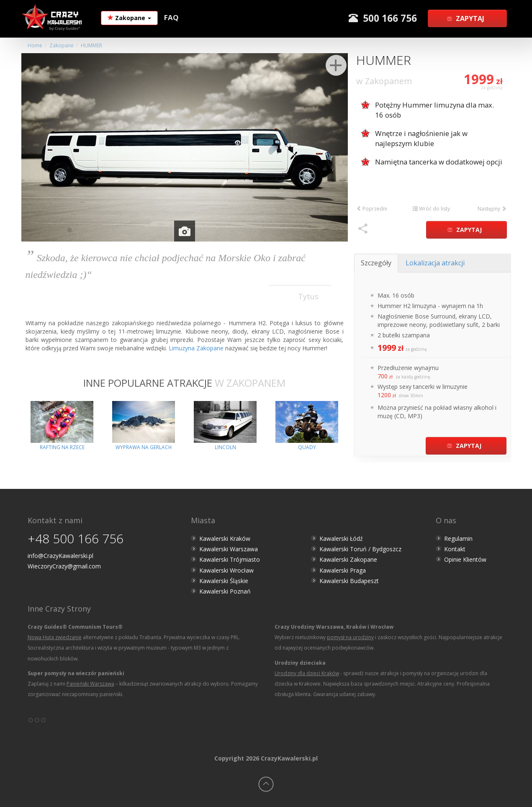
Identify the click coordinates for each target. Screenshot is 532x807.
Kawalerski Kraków (225, 538)
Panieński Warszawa (90, 684)
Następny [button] (492, 209)
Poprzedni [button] (372, 209)
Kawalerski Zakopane (348, 559)
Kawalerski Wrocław (226, 570)
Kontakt (455, 549)
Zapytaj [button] (466, 18)
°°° (37, 723)
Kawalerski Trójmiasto (230, 559)
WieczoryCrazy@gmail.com (64, 566)
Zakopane (129, 18)
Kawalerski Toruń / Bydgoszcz (360, 549)
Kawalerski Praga (343, 570)
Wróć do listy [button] (431, 209)
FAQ (171, 17)
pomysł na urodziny (350, 637)
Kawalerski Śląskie (224, 581)
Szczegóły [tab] (376, 263)
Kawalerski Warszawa (229, 549)
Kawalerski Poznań (225, 591)
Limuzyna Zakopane (196, 348)
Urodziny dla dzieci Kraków (307, 673)
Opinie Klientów (465, 559)
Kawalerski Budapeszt (349, 581)
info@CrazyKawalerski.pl (60, 556)
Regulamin (458, 538)
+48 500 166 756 (76, 538)
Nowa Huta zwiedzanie (55, 637)
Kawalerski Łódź (341, 538)
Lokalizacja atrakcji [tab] (435, 263)
